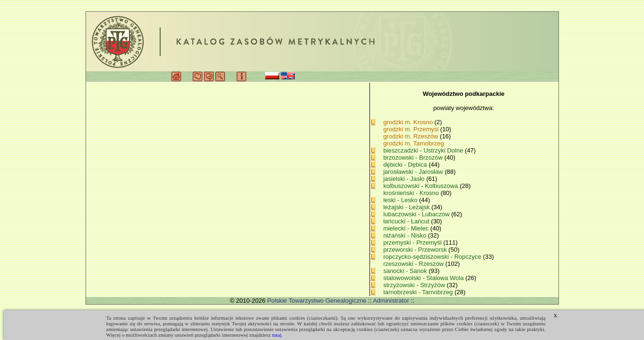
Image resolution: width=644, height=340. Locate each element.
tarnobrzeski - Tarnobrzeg (419, 292)
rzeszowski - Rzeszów (414, 264)
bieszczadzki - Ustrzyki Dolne (424, 150)
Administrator (391, 301)
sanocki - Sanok (406, 271)
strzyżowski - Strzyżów (415, 285)
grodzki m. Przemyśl (411, 129)
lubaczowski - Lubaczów (417, 214)
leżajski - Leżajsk (407, 207)
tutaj (277, 335)
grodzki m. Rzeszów (411, 136)
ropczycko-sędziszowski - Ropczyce (433, 257)
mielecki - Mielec (407, 228)
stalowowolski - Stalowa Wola (424, 278)
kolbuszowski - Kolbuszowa (421, 186)
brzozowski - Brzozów (414, 157)
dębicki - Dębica (406, 165)
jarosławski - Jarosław (414, 172)
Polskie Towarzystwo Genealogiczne (317, 301)
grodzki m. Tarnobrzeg (413, 143)
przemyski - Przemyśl (413, 242)
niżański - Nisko (406, 235)
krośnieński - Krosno (412, 193)
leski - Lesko (401, 200)
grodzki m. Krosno (408, 122)
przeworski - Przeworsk (416, 250)
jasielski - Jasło (405, 179)
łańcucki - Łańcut (407, 221)
